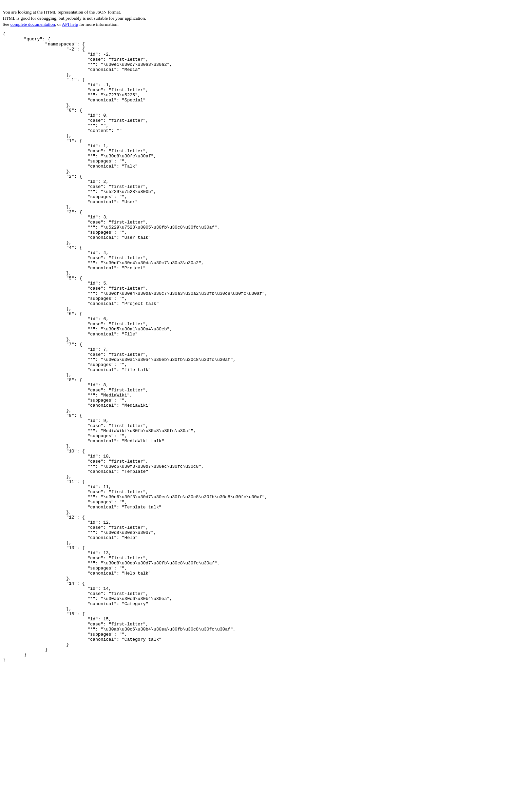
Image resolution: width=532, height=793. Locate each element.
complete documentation (33, 24)
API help (70, 24)
